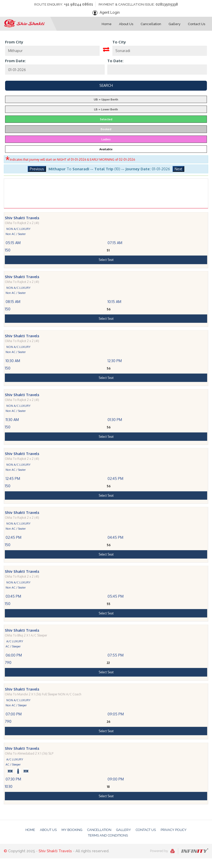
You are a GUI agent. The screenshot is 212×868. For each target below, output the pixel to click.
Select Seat (106, 278)
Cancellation (99, 830)
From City (14, 42)
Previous (37, 169)
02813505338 (167, 4)
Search (106, 85)
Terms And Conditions (108, 835)
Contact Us (146, 830)
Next (178, 169)
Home (30, 830)
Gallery (124, 830)
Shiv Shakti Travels (55, 851)
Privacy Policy (174, 830)
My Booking (72, 830)
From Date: (16, 61)
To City (119, 42)
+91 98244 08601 (78, 4)
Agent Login (110, 12)
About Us (48, 830)
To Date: (115, 61)
